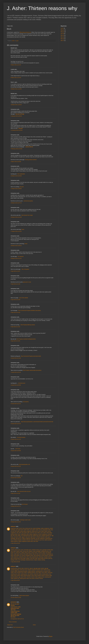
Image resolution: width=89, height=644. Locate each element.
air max (40, 530)
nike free (32, 533)
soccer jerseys (45, 556)
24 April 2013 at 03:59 (16, 451)
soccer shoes (34, 553)
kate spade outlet (26, 533)
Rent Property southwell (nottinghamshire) (26, 339)
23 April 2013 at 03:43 (16, 424)
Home (34, 625)
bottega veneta (14, 560)
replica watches (48, 540)
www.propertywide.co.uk (24, 464)
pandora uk (16, 578)
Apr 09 (62, 34)
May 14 (62, 32)
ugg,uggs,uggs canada (39, 568)
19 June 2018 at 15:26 (16, 598)
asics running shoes (15, 558)
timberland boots (29, 560)
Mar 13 (62, 37)
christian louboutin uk (46, 536)
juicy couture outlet (19, 576)
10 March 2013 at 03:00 (16, 176)
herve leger (23, 558)
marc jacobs (30, 574)
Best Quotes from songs (27, 215)
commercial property (28, 201)
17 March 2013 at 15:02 (16, 231)
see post (20, 128)
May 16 (62, 30)
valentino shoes (35, 550)
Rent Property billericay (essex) (28, 325)
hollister (12, 550)
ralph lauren (17, 554)
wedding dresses (45, 551)
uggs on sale (25, 537)
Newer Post (10, 625)
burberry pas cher (37, 536)
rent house (18, 449)
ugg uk (31, 568)
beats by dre (18, 550)
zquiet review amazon (24, 596)
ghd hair (50, 558)
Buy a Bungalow (25, 269)
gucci (41, 550)
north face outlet (34, 558)
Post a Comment (13, 622)
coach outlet (34, 576)
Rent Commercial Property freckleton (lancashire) (30, 311)
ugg (19, 577)
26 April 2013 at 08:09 (16, 478)
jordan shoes (17, 534)
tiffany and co (35, 531)
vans (22, 550)
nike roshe (36, 541)
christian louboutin (17, 540)
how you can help (20, 114)
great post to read (27, 282)
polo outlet (17, 531)
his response (21, 256)
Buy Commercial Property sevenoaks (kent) (31, 356)
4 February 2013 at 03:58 (16, 149)
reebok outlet (19, 551)
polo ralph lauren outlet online (22, 530)
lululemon (16, 557)
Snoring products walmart (31, 160)
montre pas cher (23, 570)
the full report (25, 504)
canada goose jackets (22, 571)
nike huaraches (37, 556)
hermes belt (25, 551)
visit (22, 476)
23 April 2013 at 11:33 (16, 439)
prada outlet (30, 541)
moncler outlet (48, 576)
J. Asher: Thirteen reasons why (42, 8)
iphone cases (28, 553)
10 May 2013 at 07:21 (16, 506)
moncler (46, 571)
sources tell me (29, 147)
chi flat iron (18, 553)
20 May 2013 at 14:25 (16, 522)
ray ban (23, 556)
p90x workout (29, 554)
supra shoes (23, 577)
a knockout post (22, 383)
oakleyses (13, 526)
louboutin (21, 557)
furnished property (21, 437)
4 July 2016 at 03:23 (15, 543)
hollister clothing (41, 560)
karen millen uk (44, 570)
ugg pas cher (41, 577)
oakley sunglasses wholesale (29, 538)
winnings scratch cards (25, 520)
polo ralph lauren (32, 537)
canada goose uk (40, 571)
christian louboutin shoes (28, 540)
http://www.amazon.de (25, 32)
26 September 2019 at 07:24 (17, 619)
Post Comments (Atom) (18, 627)
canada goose (14, 568)
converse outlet (41, 553)
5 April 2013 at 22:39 (15, 300)
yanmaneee (13, 602)
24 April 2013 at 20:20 (16, 466)
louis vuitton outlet (34, 530)
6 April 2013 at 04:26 (15, 312)
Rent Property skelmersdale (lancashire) (32, 370)
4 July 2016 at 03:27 (15, 580)
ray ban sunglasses (43, 534)
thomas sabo (21, 568)
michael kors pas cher (39, 540)
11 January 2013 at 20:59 (17, 130)
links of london (18, 573)
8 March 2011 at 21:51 (16, 65)
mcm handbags (22, 560)
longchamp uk (50, 554)
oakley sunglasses (45, 528)
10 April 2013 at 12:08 (16, 358)
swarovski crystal (38, 574)
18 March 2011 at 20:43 (16, 105)
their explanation (21, 174)
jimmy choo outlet (27, 557)
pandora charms (41, 576)
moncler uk (27, 568)
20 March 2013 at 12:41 (16, 258)
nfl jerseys (41, 557)
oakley (23, 553)
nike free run (19, 538)
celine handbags (37, 551)
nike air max (22, 528)
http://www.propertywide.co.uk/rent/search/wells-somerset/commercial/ (37, 422)
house (23, 229)
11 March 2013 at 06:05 (16, 189)
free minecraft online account (24, 491)
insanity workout (48, 557)
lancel (12, 556)
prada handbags (36, 528)
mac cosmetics (42, 554)
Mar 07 (62, 41)
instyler (35, 560)
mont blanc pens (27, 550)
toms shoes (32, 578)
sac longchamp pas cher (27, 536)
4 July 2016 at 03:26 (15, 562)
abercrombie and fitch (43, 558)
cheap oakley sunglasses (26, 531)
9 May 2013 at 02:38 (15, 493)
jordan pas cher (29, 528)
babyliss (31, 551)
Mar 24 (62, 35)
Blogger (51, 636)
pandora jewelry (27, 576)
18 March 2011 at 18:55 (16, 89)
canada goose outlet (15, 574)
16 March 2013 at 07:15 (16, 203)
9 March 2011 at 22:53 (16, 78)
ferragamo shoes (29, 556)
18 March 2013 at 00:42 (16, 246)
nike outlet (19, 533)
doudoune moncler (36, 570)
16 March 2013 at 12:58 (16, 217)
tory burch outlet (17, 537)
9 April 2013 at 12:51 (15, 327)
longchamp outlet (15, 528)
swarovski (50, 573)
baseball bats (35, 557)
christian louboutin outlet (42, 537)
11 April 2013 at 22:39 (16, 372)
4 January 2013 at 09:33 (16, 116)
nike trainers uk (17, 556)
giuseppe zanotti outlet (48, 550)
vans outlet (13, 551)
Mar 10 (62, 39)
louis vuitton (37, 533)
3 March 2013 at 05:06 (16, 162)
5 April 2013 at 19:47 (15, 271)
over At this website (23, 298)
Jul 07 (62, 28)
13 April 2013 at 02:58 (16, 385)
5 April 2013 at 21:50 (15, 284)
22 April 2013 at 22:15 (16, 404)
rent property (26, 402)
